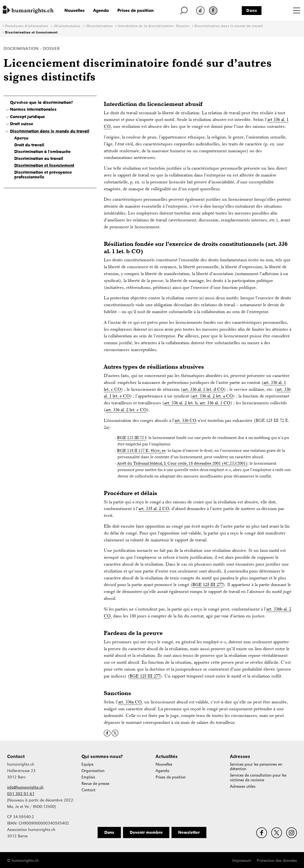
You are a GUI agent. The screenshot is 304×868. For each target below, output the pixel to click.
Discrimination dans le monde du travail (229, 26)
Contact (88, 790)
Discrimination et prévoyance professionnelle (43, 175)
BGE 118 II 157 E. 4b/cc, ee (141, 450)
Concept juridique (27, 117)
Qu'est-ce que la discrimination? (41, 102)
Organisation (93, 771)
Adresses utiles (243, 786)
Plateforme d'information (27, 26)
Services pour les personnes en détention (256, 767)
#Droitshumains (67, 26)
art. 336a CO (130, 702)
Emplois (88, 777)
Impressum (242, 861)
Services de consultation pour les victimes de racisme (258, 778)
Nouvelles (74, 10)
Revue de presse (95, 784)
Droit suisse (22, 124)
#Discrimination (99, 26)
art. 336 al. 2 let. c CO (126, 410)
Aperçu (21, 138)
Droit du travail (29, 145)
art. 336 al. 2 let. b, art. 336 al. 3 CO (197, 403)
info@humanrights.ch (25, 787)
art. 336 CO (185, 420)
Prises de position (135, 10)
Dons (252, 10)
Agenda (101, 10)
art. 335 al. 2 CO (154, 508)
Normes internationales (33, 109)
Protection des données (277, 861)
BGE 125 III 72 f (132, 438)
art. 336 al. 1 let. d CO (203, 389)
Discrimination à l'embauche (43, 152)
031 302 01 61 (21, 794)
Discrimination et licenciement (31, 32)
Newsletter (189, 832)
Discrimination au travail (39, 158)
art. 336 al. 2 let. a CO (213, 396)
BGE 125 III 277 (208, 584)
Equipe (87, 764)
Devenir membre (146, 832)
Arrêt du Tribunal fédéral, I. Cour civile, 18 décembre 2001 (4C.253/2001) (182, 463)
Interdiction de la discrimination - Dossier (154, 26)
